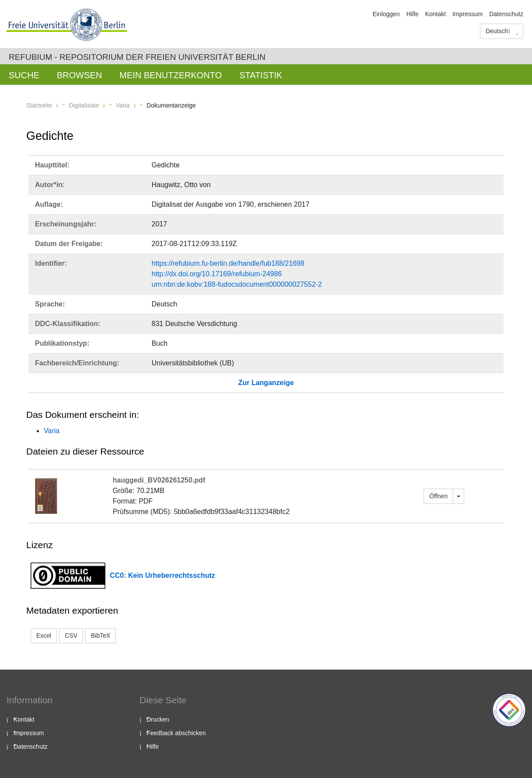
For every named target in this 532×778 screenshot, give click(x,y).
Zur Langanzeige (266, 383)
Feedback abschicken (176, 733)
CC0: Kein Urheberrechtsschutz (162, 575)
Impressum (468, 14)
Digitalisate (84, 105)
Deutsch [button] (502, 31)
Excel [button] (44, 636)
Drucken (158, 719)
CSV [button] (71, 636)
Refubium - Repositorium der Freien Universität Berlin (137, 57)
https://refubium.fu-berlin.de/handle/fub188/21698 (228, 263)
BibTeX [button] (101, 636)
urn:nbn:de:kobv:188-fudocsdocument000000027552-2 (237, 284)
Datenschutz (506, 14)
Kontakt (435, 14)
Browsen (79, 75)
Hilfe (412, 14)
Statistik (261, 75)
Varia (123, 105)
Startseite (39, 105)
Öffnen (438, 496)
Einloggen (386, 14)
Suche (24, 75)
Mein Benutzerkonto (170, 75)
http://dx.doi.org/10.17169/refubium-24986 (217, 274)
